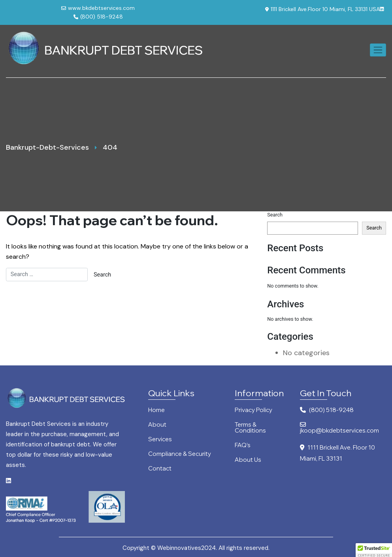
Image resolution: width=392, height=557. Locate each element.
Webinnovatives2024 (187, 548)
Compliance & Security (180, 454)
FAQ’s (243, 445)
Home (156, 410)
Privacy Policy (253, 410)
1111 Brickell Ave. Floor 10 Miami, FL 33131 (337, 453)
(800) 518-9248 (98, 17)
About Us (248, 460)
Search (275, 215)
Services (160, 439)
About (157, 425)
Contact (160, 469)
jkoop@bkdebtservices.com (339, 428)
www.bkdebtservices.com (98, 8)
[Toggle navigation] (378, 50)
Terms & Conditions (250, 428)
